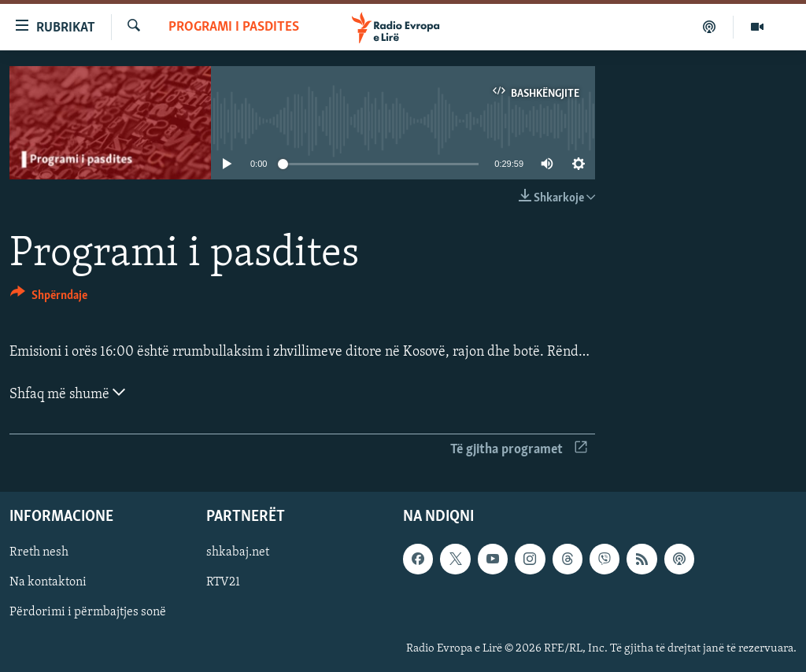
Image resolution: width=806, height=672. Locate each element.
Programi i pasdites (234, 27)
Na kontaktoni (48, 582)
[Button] (49, 298)
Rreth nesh (39, 552)
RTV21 (223, 582)
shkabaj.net (238, 552)
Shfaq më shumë (67, 393)
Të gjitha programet (519, 450)
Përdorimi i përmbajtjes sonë (88, 612)
